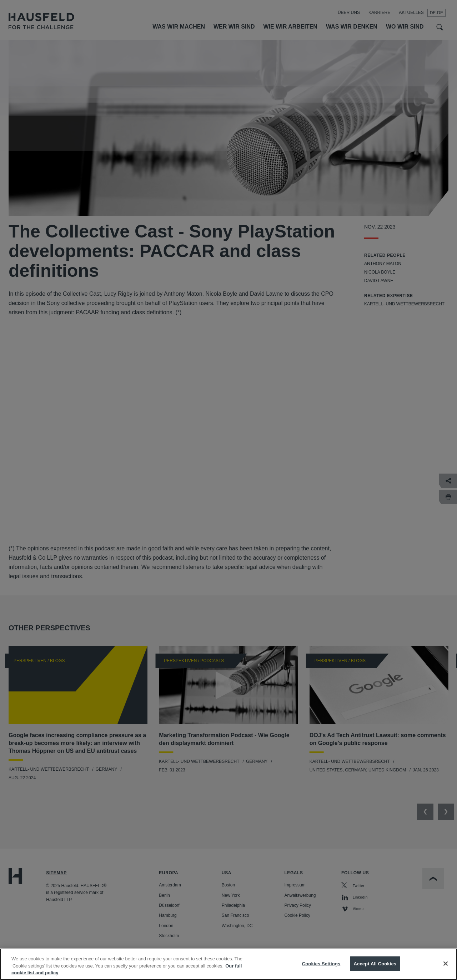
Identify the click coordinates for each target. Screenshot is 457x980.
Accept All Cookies (375, 963)
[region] (228, 964)
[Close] (446, 964)
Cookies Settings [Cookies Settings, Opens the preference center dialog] (321, 963)
